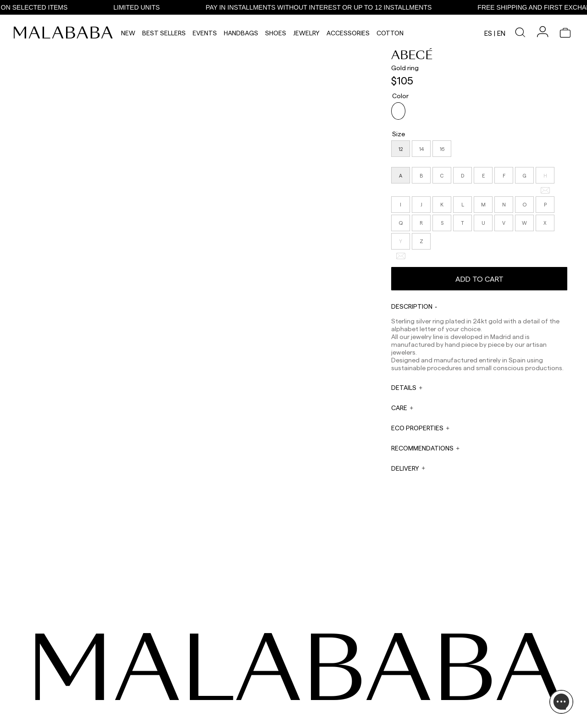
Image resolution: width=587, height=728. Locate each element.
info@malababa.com (235, 707)
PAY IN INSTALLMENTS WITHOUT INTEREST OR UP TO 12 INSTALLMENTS (344, 7)
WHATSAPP (223, 666)
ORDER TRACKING (233, 718)
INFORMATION (479, 652)
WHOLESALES (309, 666)
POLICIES (470, 710)
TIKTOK (60, 677)
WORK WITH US (311, 713)
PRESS (299, 689)
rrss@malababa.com (318, 699)
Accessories (348, 33)
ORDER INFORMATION (237, 701)
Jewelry (306, 33)
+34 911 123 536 (227, 672)
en (501, 33)
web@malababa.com (236, 690)
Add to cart (479, 275)
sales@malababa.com (319, 676)
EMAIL (216, 684)
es (488, 33)
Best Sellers (164, 33)
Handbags (241, 33)
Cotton (390, 33)
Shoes (276, 33)
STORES (469, 677)
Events (205, 33)
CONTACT (224, 652)
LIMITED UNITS (162, 7)
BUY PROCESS (477, 688)
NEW (128, 33)
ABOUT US (472, 666)
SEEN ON (64, 652)
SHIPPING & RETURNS (486, 699)
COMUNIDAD (67, 688)
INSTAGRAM (66, 666)
